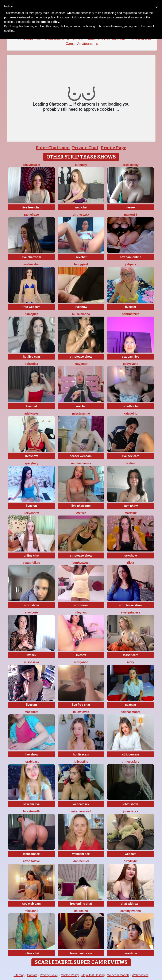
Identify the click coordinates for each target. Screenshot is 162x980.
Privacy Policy (49, 975)
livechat (31, 406)
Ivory (130, 662)
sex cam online (131, 257)
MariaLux (131, 513)
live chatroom (31, 257)
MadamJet (31, 712)
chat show (131, 804)
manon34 (130, 215)
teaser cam (130, 655)
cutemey (81, 165)
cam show (131, 506)
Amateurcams (88, 44)
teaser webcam (81, 456)
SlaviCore (32, 612)
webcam (130, 854)
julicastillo (81, 762)
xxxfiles (81, 513)
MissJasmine (81, 414)
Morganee (81, 662)
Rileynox (81, 612)
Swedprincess (131, 612)
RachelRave (31, 215)
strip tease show (131, 605)
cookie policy (50, 22)
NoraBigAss (32, 762)
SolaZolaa (31, 364)
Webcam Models (118, 975)
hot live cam (32, 357)
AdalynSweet (31, 165)
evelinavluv (31, 264)
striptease (81, 605)
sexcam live (32, 804)
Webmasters (140, 975)
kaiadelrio (130, 414)
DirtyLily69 (130, 861)
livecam (130, 307)
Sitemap (19, 975)
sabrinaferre (131, 314)
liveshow (81, 307)
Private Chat (85, 148)
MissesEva (32, 662)
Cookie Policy (70, 975)
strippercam (131, 754)
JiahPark (131, 264)
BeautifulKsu (31, 563)
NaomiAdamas (81, 463)
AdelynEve (31, 414)
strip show (31, 605)
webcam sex (81, 854)
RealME (130, 463)
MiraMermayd (81, 811)
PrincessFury (131, 762)
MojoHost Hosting (93, 975)
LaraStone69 (31, 811)
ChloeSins (81, 911)
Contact (32, 975)
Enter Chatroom (53, 148)
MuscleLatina (81, 314)
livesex (131, 207)
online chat (31, 555)
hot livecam (81, 754)
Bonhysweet (81, 563)
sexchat (81, 257)
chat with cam (131, 904)
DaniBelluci (81, 861)
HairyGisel (81, 264)
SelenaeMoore (131, 712)
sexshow (130, 555)
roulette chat (131, 406)
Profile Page (114, 148)
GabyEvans (131, 364)
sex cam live (131, 357)
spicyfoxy (32, 463)
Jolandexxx (131, 811)
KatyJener (81, 364)
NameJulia (32, 314)
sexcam (130, 705)
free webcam (32, 307)
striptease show (81, 357)
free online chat (81, 904)
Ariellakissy (131, 165)
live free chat (31, 207)
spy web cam (31, 904)
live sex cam (131, 456)
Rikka (131, 563)
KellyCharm (31, 513)
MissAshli (31, 911)
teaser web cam (81, 953)
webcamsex (81, 804)
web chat (81, 207)
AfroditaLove (31, 861)
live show (31, 754)
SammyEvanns (131, 911)
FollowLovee (81, 712)
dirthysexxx (81, 215)
